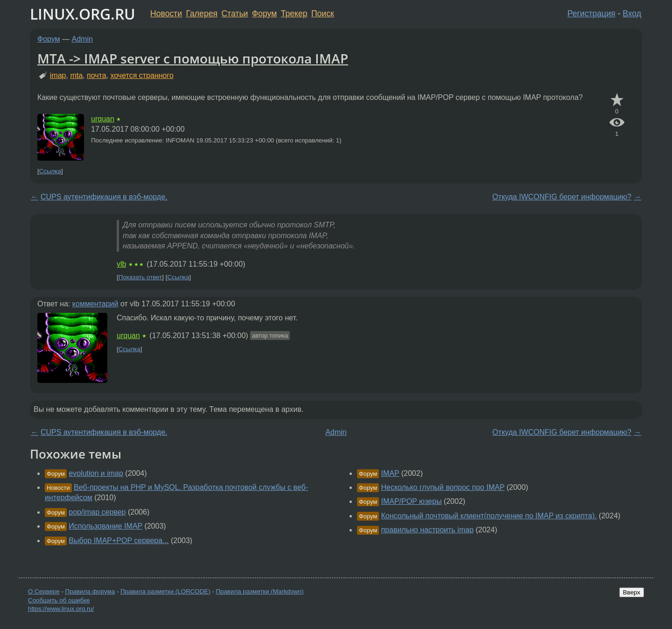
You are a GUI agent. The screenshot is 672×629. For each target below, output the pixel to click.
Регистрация (591, 14)
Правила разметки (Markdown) (259, 591)
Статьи (234, 14)
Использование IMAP (105, 526)
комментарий (95, 304)
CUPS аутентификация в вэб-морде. (104, 197)
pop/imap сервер (97, 512)
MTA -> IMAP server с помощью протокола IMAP (193, 58)
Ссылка (50, 171)
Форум (264, 14)
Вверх (632, 592)
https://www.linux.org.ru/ (61, 609)
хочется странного (142, 75)
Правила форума (90, 591)
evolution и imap (96, 473)
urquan (103, 119)
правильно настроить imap (427, 530)
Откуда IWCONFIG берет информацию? (562, 197)
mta (76, 75)
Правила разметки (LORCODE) (165, 591)
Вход (632, 14)
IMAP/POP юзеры (411, 501)
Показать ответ (140, 277)
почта (97, 75)
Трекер (294, 14)
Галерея (202, 14)
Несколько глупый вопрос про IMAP (443, 487)
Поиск (323, 14)
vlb (121, 264)
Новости (166, 14)
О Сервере (44, 591)
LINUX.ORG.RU (83, 14)
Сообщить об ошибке (59, 600)
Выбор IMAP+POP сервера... (119, 541)
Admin (82, 39)
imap (58, 75)
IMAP (390, 473)
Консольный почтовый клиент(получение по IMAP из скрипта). (489, 516)
